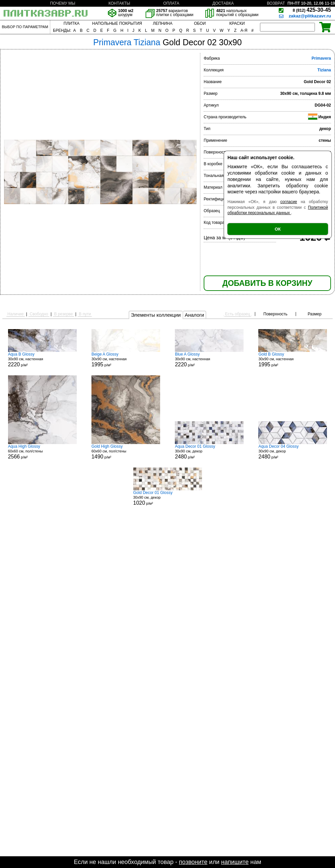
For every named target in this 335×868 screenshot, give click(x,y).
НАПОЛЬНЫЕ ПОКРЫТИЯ (117, 23)
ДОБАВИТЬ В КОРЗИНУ (267, 283)
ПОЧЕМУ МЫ (62, 3)
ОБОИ (200, 23)
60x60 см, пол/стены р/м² (42, 452)
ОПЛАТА (171, 3)
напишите (235, 862)
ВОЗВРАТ (276, 3)
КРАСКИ (237, 23)
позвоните (193, 862)
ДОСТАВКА (223, 3)
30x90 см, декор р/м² (209, 452)
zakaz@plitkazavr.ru (310, 16)
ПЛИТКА (72, 23)
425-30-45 (312, 10)
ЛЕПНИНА (162, 23)
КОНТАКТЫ (119, 3)
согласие (289, 202)
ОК (278, 229)
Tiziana (324, 70)
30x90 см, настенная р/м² (42, 360)
